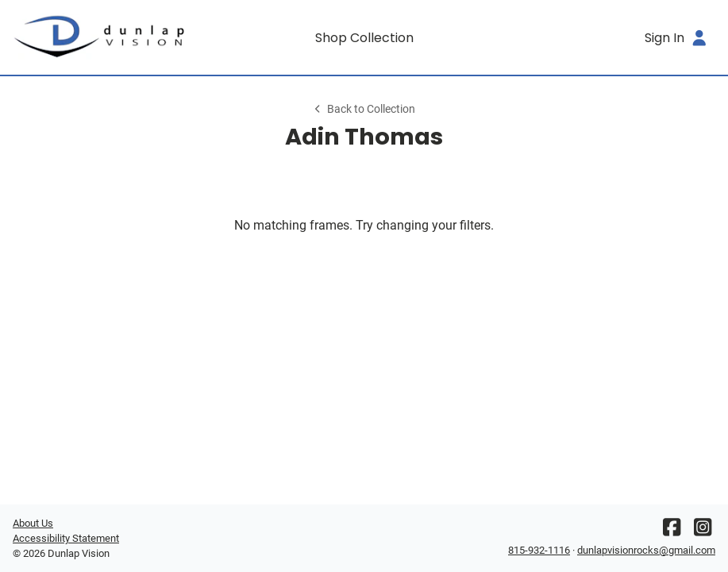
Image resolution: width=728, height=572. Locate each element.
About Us (33, 523)
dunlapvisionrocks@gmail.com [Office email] (646, 550)
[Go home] (100, 37)
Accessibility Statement (66, 538)
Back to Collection (364, 109)
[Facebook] (672, 531)
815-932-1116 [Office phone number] (539, 550)
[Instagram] (703, 531)
